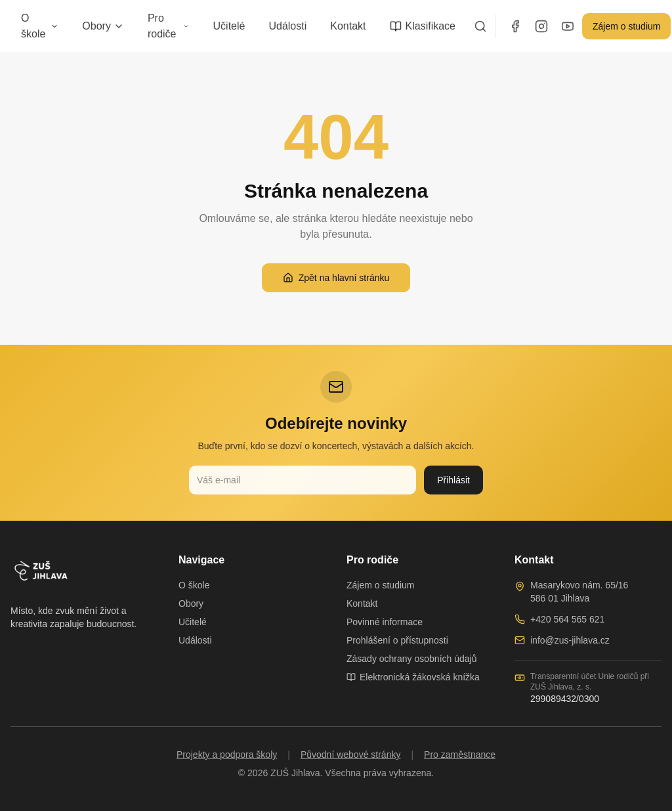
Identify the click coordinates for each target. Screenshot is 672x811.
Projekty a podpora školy (227, 755)
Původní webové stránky (351, 755)
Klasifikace (423, 26)
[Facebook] (515, 26)
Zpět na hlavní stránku (336, 278)
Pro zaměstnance (460, 755)
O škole (40, 26)
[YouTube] (568, 26)
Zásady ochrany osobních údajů (411, 659)
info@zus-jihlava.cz (570, 640)
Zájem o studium (626, 26)
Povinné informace (385, 622)
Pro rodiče (169, 26)
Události (287, 26)
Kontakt (348, 26)
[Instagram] (541, 26)
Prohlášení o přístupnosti (397, 640)
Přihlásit (453, 480)
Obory (103, 26)
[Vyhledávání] (480, 26)
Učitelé (229, 26)
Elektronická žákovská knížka (413, 677)
